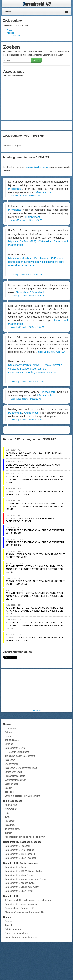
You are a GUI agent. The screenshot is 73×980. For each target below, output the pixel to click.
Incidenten (10, 760)
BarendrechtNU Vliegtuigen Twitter (22, 887)
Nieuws (10, 30)
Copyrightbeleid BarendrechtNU (20, 908)
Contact (9, 921)
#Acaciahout (15, 189)
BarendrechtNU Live (15, 748)
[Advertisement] (37, 126)
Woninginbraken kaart (16, 780)
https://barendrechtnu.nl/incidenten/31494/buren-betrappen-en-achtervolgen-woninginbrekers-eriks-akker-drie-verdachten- (37, 262)
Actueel (8, 732)
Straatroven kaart (13, 772)
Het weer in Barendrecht (17, 752)
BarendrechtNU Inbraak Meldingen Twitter (25, 879)
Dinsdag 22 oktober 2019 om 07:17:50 (27, 275)
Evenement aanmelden (16, 933)
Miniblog (11, 33)
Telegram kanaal (13, 829)
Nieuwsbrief (11, 809)
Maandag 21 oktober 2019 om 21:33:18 (27, 382)
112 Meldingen (13, 36)
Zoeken (36, 60)
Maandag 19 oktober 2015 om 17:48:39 (27, 420)
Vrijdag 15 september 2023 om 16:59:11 (28, 220)
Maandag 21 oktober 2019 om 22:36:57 (27, 296)
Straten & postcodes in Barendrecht (22, 796)
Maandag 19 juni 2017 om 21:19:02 (26, 399)
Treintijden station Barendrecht (20, 756)
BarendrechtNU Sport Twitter (19, 891)
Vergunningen (12, 784)
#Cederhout (15, 413)
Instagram (10, 825)
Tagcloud (9, 792)
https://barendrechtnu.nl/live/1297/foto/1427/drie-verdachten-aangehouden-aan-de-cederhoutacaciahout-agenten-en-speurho (36, 369)
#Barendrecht (43, 193)
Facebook (10, 821)
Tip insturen (11, 925)
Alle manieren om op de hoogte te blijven (25, 837)
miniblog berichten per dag (38, 167)
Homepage (10, 728)
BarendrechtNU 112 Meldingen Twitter (24, 871)
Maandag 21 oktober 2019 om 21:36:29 (27, 327)
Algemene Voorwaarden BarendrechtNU (25, 912)
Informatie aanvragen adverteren (21, 937)
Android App (11, 805)
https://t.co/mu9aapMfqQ (22, 241)
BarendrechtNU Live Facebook (20, 850)
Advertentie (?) (36, 710)
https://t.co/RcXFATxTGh (51, 352)
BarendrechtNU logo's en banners (21, 904)
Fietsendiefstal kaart (15, 776)
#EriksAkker (45, 241)
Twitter (8, 817)
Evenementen (12, 764)
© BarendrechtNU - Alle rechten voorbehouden (28, 900)
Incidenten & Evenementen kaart (21, 768)
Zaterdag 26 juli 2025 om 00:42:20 (25, 196)
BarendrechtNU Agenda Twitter (20, 883)
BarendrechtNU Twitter (16, 867)
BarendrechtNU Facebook (18, 846)
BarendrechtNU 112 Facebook (20, 854)
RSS (7, 813)
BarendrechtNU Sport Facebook (21, 858)
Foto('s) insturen (13, 929)
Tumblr (8, 833)
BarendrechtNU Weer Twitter (19, 875)
